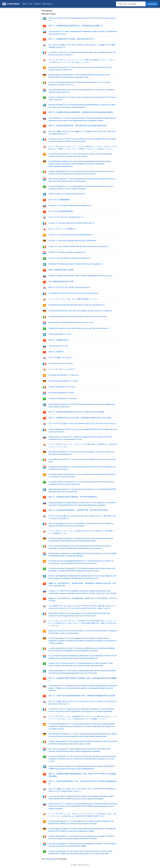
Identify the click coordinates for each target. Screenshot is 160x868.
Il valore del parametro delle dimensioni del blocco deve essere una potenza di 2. (78, 317)
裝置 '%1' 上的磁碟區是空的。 (59, 340)
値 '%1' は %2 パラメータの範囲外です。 (63, 229)
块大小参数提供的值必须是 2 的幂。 (62, 281)
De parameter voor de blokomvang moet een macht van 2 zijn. (71, 322)
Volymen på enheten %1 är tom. (60, 334)
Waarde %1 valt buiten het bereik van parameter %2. (67, 252)
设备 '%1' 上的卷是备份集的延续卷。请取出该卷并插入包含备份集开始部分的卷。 (78, 126)
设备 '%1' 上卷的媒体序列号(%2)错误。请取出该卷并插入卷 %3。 (72, 39)
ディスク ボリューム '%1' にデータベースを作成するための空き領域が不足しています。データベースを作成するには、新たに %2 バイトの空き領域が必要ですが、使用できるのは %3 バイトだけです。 (83, 623)
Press (30, 4)
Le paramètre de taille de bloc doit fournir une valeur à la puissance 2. (74, 293)
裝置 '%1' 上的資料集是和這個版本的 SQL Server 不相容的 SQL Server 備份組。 (77, 412)
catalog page (49, 859)
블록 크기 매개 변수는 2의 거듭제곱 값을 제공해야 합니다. (70, 287)
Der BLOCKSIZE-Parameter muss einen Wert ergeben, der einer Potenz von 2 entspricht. (80, 311)
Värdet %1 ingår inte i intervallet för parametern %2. (67, 194)
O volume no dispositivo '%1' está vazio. (63, 398)
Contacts (38, 4)
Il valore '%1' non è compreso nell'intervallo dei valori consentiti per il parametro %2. (79, 246)
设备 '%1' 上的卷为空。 (57, 352)
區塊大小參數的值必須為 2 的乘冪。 (62, 270)
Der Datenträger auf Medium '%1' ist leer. (63, 381)
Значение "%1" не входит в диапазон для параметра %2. (70, 205)
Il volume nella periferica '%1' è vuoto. (62, 387)
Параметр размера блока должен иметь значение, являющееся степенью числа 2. (80, 276)
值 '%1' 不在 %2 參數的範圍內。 (60, 200)
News (25, 4)
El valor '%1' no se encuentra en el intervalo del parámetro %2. (71, 235)
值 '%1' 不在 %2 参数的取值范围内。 (62, 211)
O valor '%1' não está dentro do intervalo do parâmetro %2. (70, 258)
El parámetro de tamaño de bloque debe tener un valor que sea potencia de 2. (77, 305)
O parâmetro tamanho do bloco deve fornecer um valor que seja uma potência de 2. (79, 328)
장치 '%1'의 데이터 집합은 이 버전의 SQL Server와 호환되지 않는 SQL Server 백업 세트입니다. (83, 423)
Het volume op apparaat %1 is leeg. (61, 393)
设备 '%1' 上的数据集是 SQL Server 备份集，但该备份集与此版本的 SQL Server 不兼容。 (81, 418)
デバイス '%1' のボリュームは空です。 (63, 369)
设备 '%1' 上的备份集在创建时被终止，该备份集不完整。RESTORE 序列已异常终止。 (79, 510)
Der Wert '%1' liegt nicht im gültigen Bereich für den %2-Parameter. (72, 241)
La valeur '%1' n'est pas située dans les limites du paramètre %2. (72, 223)
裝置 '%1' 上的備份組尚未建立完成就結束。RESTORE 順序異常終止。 (74, 497)
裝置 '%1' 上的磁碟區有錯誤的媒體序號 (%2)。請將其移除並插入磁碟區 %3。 (76, 26)
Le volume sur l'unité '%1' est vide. (61, 363)
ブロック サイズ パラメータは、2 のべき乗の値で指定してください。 (74, 299)
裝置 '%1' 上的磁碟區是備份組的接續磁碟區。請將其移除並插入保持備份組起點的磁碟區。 (81, 112)
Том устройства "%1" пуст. (58, 346)
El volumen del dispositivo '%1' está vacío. (64, 375)
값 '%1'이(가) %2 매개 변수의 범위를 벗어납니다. (66, 217)
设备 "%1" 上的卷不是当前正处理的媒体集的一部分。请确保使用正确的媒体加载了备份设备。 (83, 696)
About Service (48, 4)
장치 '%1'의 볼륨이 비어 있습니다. (61, 358)
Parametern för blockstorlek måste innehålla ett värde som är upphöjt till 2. (76, 264)
